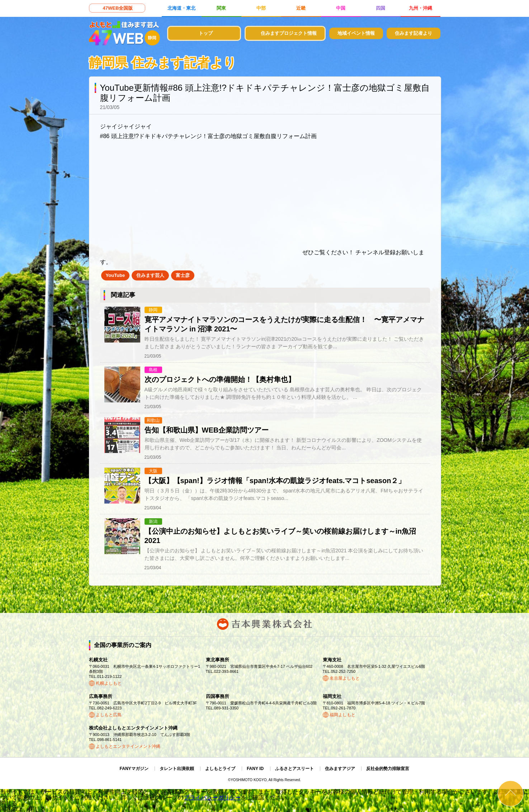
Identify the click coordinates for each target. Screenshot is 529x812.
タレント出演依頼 (177, 769)
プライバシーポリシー (212, 797)
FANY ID (255, 769)
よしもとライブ (220, 769)
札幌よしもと (109, 683)
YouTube (115, 275)
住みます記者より (414, 33)
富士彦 (183, 275)
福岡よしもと (343, 715)
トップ (206, 33)
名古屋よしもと (345, 678)
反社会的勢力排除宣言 (388, 769)
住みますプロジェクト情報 (289, 33)
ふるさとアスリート (294, 769)
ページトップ (511, 794)
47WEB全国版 (118, 8)
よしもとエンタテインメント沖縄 (128, 746)
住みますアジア (340, 769)
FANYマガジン (134, 769)
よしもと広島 (109, 715)
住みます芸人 (150, 275)
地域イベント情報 (356, 33)
